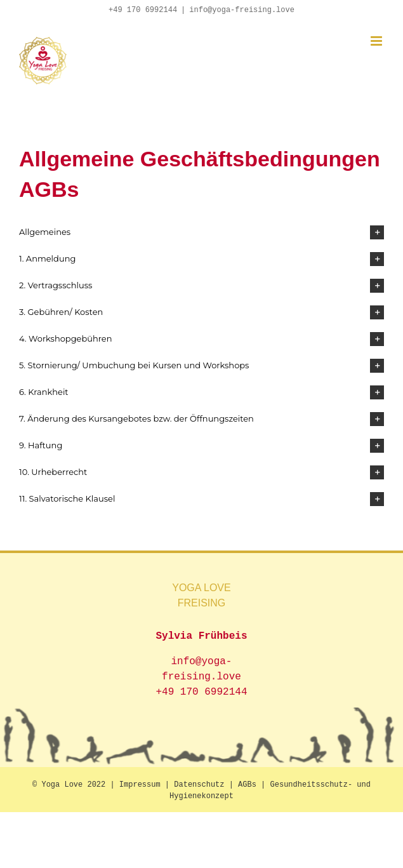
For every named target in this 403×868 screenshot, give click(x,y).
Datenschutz (199, 785)
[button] (201, 232)
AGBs (247, 785)
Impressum (140, 785)
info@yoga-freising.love (242, 10)
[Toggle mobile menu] (377, 41)
